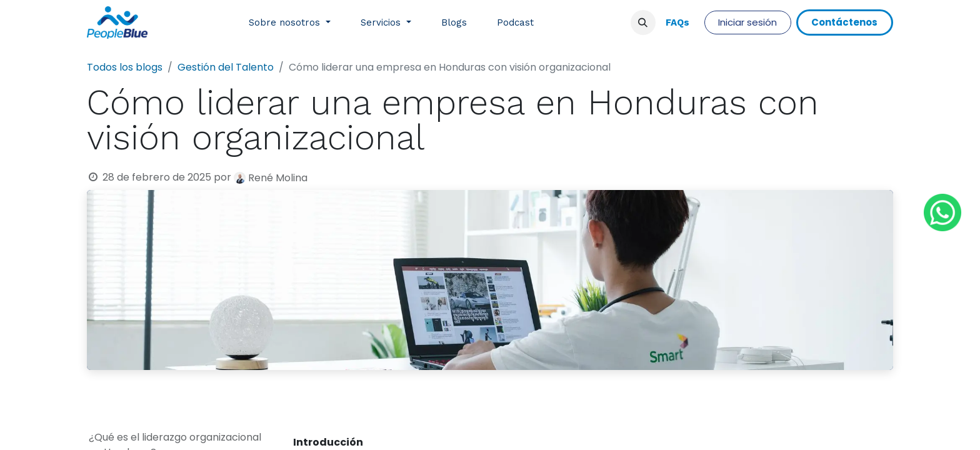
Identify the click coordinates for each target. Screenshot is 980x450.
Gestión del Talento (226, 67)
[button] (643, 22)
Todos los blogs (125, 67)
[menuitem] (290, 23)
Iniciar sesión (747, 22)
